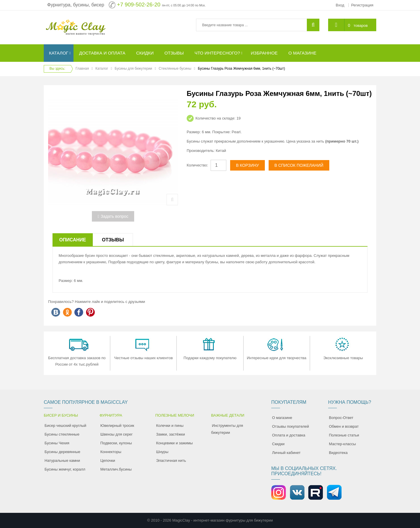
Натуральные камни (62, 461)
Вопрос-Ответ (341, 418)
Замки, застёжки (170, 434)
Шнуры (162, 452)
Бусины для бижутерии (133, 69)
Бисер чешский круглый (65, 426)
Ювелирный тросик (117, 426)
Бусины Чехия (57, 443)
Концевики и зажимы (174, 443)
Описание (73, 240)
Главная (82, 69)
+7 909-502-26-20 (139, 5)
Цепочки (108, 461)
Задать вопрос (113, 216)
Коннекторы (111, 452)
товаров (360, 26)
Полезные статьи (344, 435)
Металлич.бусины (116, 469)
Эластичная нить (171, 461)
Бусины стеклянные (62, 434)
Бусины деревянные (63, 452)
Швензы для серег (117, 434)
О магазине (282, 418)
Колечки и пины (170, 426)
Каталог (102, 69)
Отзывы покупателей (291, 426)
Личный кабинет (286, 453)
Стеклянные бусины (175, 69)
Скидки (278, 444)
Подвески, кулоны (116, 443)
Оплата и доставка (289, 435)
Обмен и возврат (344, 426)
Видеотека (338, 453)
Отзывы (113, 240)
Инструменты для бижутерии (227, 429)
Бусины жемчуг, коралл (65, 469)
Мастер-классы (342, 444)
